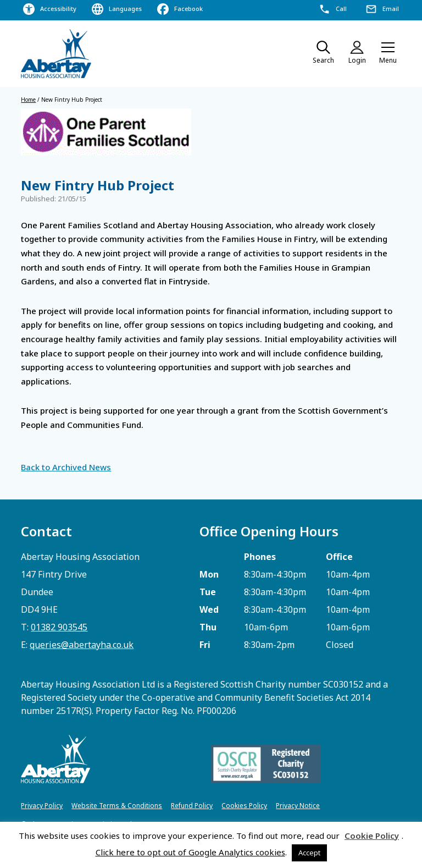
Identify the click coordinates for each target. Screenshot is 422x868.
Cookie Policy (372, 836)
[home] (57, 54)
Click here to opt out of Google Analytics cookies (190, 852)
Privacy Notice (298, 806)
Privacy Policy (42, 806)
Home (28, 100)
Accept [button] (309, 853)
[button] (388, 54)
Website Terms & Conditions (117, 806)
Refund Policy (192, 806)
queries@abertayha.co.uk (82, 645)
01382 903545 (59, 627)
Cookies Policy (244, 806)
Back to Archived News (66, 467)
